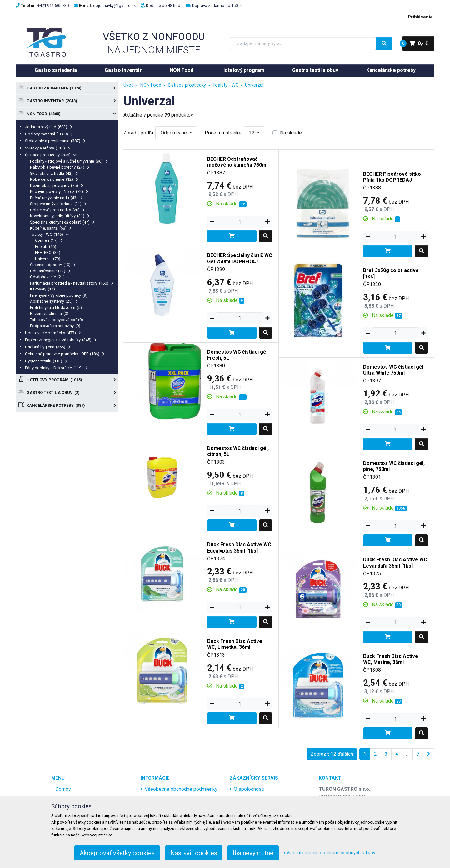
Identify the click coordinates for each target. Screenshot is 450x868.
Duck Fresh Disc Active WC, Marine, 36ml (391, 659)
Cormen (49, 240)
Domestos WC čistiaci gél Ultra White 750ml (393, 370)
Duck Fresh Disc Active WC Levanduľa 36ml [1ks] (395, 563)
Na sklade (291, 133)
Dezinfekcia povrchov (57, 186)
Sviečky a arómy (47, 148)
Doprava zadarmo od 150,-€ (217, 5)
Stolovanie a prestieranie (55, 141)
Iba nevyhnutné (253, 853)
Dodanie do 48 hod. (164, 5)
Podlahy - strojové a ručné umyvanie (69, 161)
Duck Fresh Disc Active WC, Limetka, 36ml (235, 644)
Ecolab (46, 247)
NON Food (182, 70)
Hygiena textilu (46, 361)
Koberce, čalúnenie (54, 179)
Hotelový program (243, 70)
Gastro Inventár (123, 70)
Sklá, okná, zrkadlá (54, 173)
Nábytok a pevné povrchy (60, 167)
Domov (63, 789)
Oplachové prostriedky (57, 210)
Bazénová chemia (49, 313)
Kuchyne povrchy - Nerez (59, 192)
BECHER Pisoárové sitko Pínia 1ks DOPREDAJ (392, 177)
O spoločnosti (249, 789)
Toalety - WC (50, 234)
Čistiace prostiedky (51, 155)
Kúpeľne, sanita (51, 228)
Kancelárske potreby (391, 70)
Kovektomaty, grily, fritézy (60, 216)
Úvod (129, 85)
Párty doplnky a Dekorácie (56, 368)
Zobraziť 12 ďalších (332, 754)
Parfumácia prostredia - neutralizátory (72, 283)
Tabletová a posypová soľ (57, 320)
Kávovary (42, 289)
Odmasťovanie (50, 271)
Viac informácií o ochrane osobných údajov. (330, 853)
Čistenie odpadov (53, 265)
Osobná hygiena (48, 347)
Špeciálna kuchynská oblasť (62, 222)
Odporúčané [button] (174, 133)
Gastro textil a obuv (315, 70)
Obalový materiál (49, 134)
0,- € (415, 43)
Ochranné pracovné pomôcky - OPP (65, 354)
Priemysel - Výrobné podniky (59, 295)
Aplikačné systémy (54, 301)
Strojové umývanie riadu (58, 204)
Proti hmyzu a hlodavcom (56, 308)
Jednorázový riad (49, 127)
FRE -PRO (48, 252)
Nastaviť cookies (194, 853)
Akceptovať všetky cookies (117, 853)
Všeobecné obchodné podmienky (181, 789)
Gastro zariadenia (56, 70)
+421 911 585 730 (53, 5)
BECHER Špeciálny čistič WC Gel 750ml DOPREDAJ (240, 258)
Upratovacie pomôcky (53, 333)
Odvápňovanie (47, 277)
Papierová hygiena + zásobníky (61, 340)
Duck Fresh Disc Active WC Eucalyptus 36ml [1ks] (239, 548)
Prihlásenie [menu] (420, 17)
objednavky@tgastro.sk (114, 5)
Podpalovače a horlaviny (55, 326)
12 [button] (252, 133)
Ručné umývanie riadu (56, 198)
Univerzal (48, 259)
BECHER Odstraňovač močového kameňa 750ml (237, 162)
